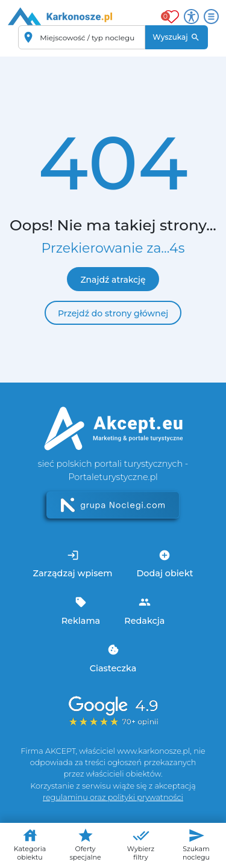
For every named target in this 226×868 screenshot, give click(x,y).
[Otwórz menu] (211, 17)
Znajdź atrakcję (113, 280)
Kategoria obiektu (30, 844)
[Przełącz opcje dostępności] (191, 17)
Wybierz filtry (141, 844)
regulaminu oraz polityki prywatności (113, 797)
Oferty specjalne (85, 844)
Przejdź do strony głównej (113, 313)
